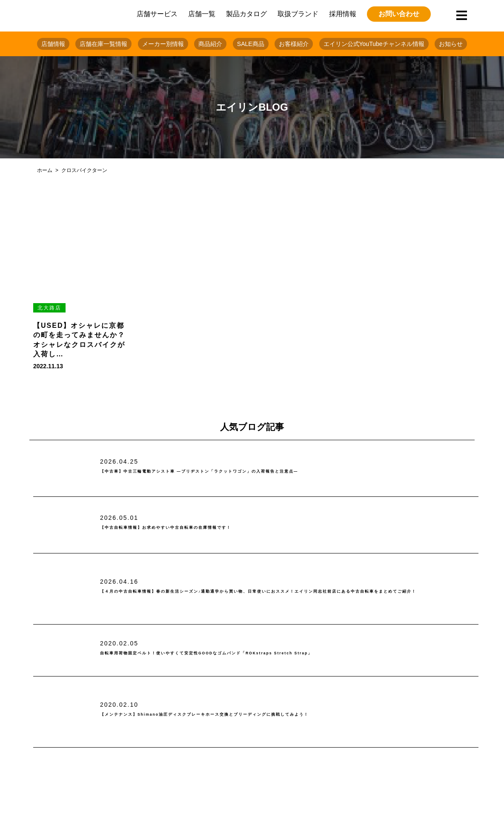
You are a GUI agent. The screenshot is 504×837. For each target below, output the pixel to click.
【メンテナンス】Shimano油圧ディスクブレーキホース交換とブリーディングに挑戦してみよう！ (271, 715)
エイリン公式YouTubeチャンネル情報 (374, 44)
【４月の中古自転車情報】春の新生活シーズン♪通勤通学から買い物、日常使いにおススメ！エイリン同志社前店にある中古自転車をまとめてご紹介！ (286, 592)
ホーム (45, 170)
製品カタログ (246, 14)
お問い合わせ (399, 14)
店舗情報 (53, 44)
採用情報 (343, 14)
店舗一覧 (202, 14)
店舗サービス (157, 14)
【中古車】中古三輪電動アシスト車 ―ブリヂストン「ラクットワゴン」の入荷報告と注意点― (262, 472)
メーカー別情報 (163, 44)
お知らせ (451, 44)
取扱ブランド (298, 14)
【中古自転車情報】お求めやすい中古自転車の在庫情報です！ (207, 528)
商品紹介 (210, 44)
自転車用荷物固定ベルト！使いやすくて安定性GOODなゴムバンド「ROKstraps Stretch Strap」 (273, 653)
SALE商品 (251, 44)
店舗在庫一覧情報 (103, 44)
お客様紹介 (294, 44)
